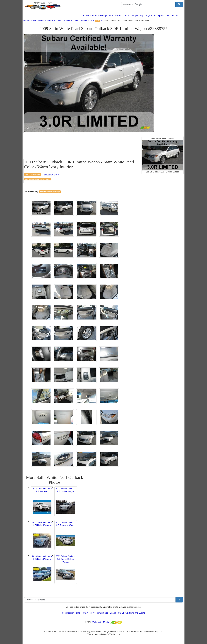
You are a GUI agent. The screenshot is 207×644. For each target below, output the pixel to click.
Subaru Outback (63, 21)
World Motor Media (100, 622)
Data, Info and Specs (154, 16)
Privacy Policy (88, 613)
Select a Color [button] (51, 175)
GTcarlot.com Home (71, 613)
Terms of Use (102, 613)
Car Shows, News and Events (132, 613)
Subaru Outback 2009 (82, 21)
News (139, 16)
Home (26, 21)
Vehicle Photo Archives (94, 16)
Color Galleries (114, 16)
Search (113, 613)
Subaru (50, 21)
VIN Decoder (172, 16)
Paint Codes (129, 16)
